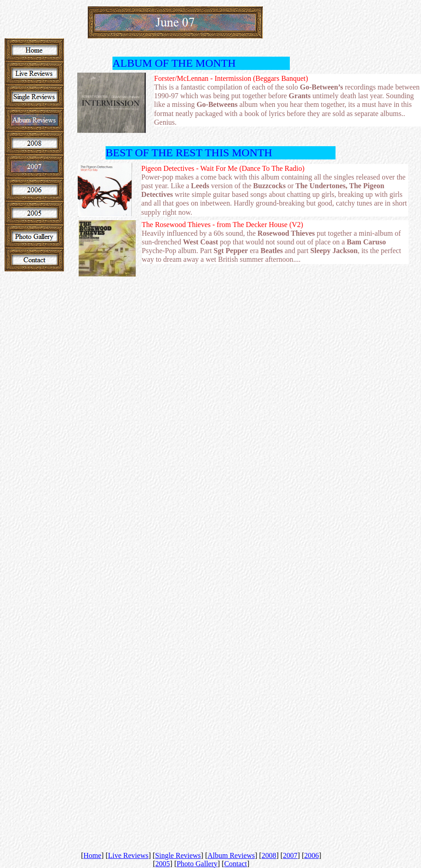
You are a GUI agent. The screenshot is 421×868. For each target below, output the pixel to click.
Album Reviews (231, 855)
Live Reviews (128, 855)
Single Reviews (178, 855)
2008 (269, 855)
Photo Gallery (197, 864)
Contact (235, 864)
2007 (290, 855)
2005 (163, 864)
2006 (312, 855)
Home (92, 855)
